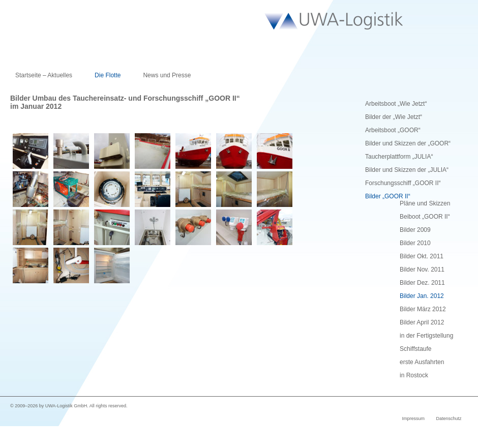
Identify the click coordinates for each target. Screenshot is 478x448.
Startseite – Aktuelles (44, 75)
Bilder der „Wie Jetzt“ (394, 117)
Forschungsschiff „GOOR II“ (403, 183)
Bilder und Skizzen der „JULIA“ (407, 170)
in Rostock (414, 375)
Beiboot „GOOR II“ (425, 217)
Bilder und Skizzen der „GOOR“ (408, 143)
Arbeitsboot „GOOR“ (393, 130)
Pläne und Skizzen (425, 203)
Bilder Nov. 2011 (422, 270)
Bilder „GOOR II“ (388, 196)
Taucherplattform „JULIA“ (399, 157)
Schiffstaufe (415, 349)
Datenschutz (449, 419)
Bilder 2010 (415, 243)
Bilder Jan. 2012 (422, 296)
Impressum (413, 419)
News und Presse (167, 75)
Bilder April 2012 (422, 322)
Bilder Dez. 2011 (422, 283)
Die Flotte (108, 75)
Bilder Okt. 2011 (422, 256)
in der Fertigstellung (426, 336)
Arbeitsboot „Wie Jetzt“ (396, 104)
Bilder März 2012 (423, 309)
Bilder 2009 (415, 230)
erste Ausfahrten (422, 362)
